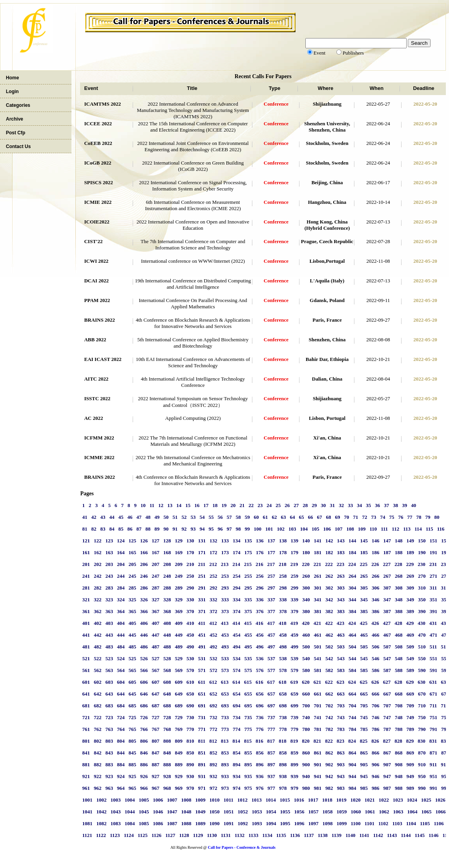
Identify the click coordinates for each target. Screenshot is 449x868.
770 (190, 729)
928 (167, 776)
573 (225, 670)
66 (310, 517)
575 (248, 670)
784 (352, 729)
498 (283, 647)
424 (352, 623)
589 (410, 670)
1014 (271, 800)
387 (387, 611)
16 (197, 505)
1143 (392, 835)
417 (271, 623)
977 (271, 788)
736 (260, 717)
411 (202, 623)
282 (98, 588)
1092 (243, 823)
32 (341, 505)
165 (132, 552)
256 (260, 576)
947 (387, 776)
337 (271, 600)
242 (98, 576)
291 (202, 588)
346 (376, 600)
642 (98, 694)
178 (283, 552)
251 (202, 576)
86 (130, 529)
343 (341, 600)
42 (94, 517)
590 (422, 670)
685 (132, 706)
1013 (257, 800)
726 (144, 717)
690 (190, 706)
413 (225, 623)
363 (109, 611)
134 (237, 541)
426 (375, 623)
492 (214, 647)
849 (179, 753)
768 (167, 729)
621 (318, 682)
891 (202, 765)
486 (144, 647)
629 (410, 682)
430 (422, 623)
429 (410, 623)
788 (399, 729)
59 (247, 517)
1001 (87, 800)
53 (193, 517)
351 (433, 600)
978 (283, 788)
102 (281, 529)
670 (422, 694)
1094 (271, 823)
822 (329, 741)
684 (121, 706)
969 (179, 788)
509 (410, 647)
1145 (420, 835)
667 (387, 694)
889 (179, 765)
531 (202, 658)
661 (318, 694)
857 (271, 753)
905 (364, 765)
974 (237, 788)
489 (179, 647)
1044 (130, 812)
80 (437, 517)
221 (318, 564)
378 (283, 611)
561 (86, 670)
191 (433, 552)
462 (329, 635)
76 (401, 517)
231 (433, 564)
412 (213, 623)
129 (179, 541)
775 (248, 729)
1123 (115, 835)
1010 (214, 800)
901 (318, 765)
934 (237, 776)
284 (121, 588)
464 (352, 635)
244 (121, 576)
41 (85, 517)
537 (271, 658)
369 (179, 611)
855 (248, 753)
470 (422, 635)
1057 (313, 812)
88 (148, 529)
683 (109, 706)
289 (179, 588)
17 (206, 505)
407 (155, 623)
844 (121, 753)
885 (132, 765)
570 (190, 670)
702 (329, 706)
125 (132, 541)
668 (399, 694)
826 (375, 741)
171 (202, 552)
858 (283, 753)
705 (364, 706)
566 (144, 670)
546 (376, 658)
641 (86, 694)
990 (422, 788)
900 (306, 765)
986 (376, 788)
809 (179, 741)
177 (271, 552)
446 (144, 635)
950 (422, 776)
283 (109, 588)
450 (190, 635)
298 (283, 588)
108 (350, 529)
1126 (156, 835)
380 (306, 611)
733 (225, 717)
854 (237, 753)
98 (238, 529)
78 (419, 517)
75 (392, 517)
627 (387, 682)
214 (236, 564)
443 (109, 635)
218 (283, 564)
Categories (18, 105)
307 (387, 588)
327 (155, 600)
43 (103, 517)
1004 (130, 800)
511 (433, 647)
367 (155, 611)
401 (86, 623)
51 (175, 517)
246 (144, 576)
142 (329, 541)
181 (318, 552)
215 (248, 564)
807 (155, 741)
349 (410, 600)
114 (418, 529)
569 (179, 670)
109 (362, 529)
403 (109, 623)
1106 (439, 823)
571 (202, 670)
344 (352, 600)
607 (155, 682)
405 (132, 623)
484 (121, 647)
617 (271, 682)
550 (422, 658)
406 (144, 623)
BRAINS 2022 (99, 320)
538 (283, 658)
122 (98, 541)
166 (144, 552)
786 (376, 729)
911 (433, 765)
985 (364, 788)
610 (190, 682)
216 (259, 564)
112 (395, 529)
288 (167, 588)
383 (341, 611)
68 (328, 517)
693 (225, 706)
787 (387, 729)
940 (306, 776)
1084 (130, 823)
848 (167, 753)
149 (410, 541)
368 (167, 611)
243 (109, 576)
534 (237, 658)
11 (152, 505)
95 (211, 529)
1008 (186, 800)
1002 (101, 800)
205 (132, 564)
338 (283, 600)
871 (433, 753)
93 (193, 529)
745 (364, 717)
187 (387, 552)
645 (132, 694)
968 (167, 788)
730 (190, 717)
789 (410, 729)
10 (143, 505)
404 (121, 623)
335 (248, 600)
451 (202, 635)
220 (306, 564)
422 (329, 623)
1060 (356, 812)
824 (352, 741)
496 (260, 647)
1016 (299, 800)
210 (190, 564)
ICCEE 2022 (98, 124)
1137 (309, 835)
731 (202, 717)
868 (399, 753)
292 (214, 588)
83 (103, 529)
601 (86, 682)
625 (364, 682)
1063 (398, 812)
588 (399, 670)
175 (248, 552)
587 (387, 670)
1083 (115, 823)
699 (294, 706)
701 (318, 706)
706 (376, 706)
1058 (327, 812)
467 (387, 635)
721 (86, 717)
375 (248, 611)
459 (294, 635)
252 (214, 576)
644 (121, 694)
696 (260, 706)
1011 (228, 800)
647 (155, 694)
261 (318, 576)
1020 (356, 800)
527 (155, 658)
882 (98, 765)
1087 (172, 823)
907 (387, 765)
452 (214, 635)
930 (190, 776)
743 (341, 717)
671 (433, 694)
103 (292, 529)
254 (237, 576)
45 (121, 517)
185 (364, 552)
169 (179, 552)
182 (329, 552)
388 (399, 611)
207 (155, 564)
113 (407, 529)
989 (410, 788)
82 (94, 529)
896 (260, 765)
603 (109, 682)
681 (86, 706)
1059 (341, 812)
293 (225, 588)
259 (294, 576)
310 (422, 588)
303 (341, 588)
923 (109, 776)
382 (329, 611)
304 (352, 588)
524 (121, 658)
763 (109, 729)
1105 (425, 823)
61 (265, 517)
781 (318, 729)
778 (283, 729)
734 (237, 717)
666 (376, 694)
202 (98, 564)
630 (422, 682)
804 (121, 741)
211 (202, 564)
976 (260, 788)
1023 (398, 800)
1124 (129, 835)
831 (433, 741)
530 (190, 658)
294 (237, 588)
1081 (87, 823)
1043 (115, 812)
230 (422, 564)
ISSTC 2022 (97, 398)
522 (98, 658)
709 (410, 706)
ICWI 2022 (96, 261)
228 (398, 564)
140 (306, 541)
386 (376, 611)
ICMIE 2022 (98, 202)
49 (157, 517)
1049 (200, 812)
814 (236, 741)
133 (225, 541)
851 (202, 753)
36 (377, 505)
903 (341, 765)
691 (202, 706)
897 (271, 765)
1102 (383, 823)
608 (167, 682)
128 (167, 541)
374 (237, 611)
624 (352, 682)
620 (306, 682)
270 (422, 576)
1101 (370, 823)
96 (220, 529)
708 (399, 706)
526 (144, 658)
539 (294, 658)
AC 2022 (93, 418)
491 (202, 647)
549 (410, 658)
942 (329, 776)
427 (387, 623)
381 (318, 611)
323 (109, 600)
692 (214, 706)
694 (237, 706)
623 (341, 682)
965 (132, 788)
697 (271, 706)
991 (433, 788)
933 (225, 776)
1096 (299, 823)
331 (202, 600)
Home (12, 78)
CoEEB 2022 (98, 143)
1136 (295, 835)
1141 (364, 835)
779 (294, 729)
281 (86, 588)
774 (237, 729)
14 (179, 505)
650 (190, 694)
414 (236, 623)
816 (259, 741)
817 (271, 741)
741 (318, 717)
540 (306, 658)
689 (179, 706)
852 (214, 753)
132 (214, 541)
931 (202, 776)
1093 (257, 823)
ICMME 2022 (99, 457)
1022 (384, 800)
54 (202, 517)
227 (387, 564)
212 (213, 564)
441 (86, 635)
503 (341, 647)
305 (364, 588)
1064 (412, 812)
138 (283, 541)
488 (167, 647)
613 (225, 682)
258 (283, 576)
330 (190, 600)
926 (144, 776)
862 (329, 753)
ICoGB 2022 (98, 163)
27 (296, 505)
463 (341, 635)
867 (387, 753)
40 (413, 505)
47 (139, 517)
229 (410, 564)
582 (329, 670)
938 (283, 776)
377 (271, 611)
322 (98, 600)
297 (271, 588)
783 (341, 729)
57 (229, 517)
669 (410, 694)
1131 (225, 835)
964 (121, 788)
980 (306, 788)
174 (237, 552)
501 (318, 647)
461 (318, 635)
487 (155, 647)
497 (271, 647)
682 (98, 706)
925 (132, 776)
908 (399, 765)
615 (248, 682)
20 (233, 505)
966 (144, 788)
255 (248, 576)
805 (132, 741)
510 (422, 647)
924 (121, 776)
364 (121, 611)
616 (259, 682)
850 (190, 753)
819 (294, 741)
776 (260, 729)
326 (144, 600)
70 (346, 517)
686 (144, 706)
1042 (101, 812)
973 (225, 788)
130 (190, 541)
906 (376, 765)
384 (352, 611)
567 (155, 670)
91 (175, 529)
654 (237, 694)
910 (422, 765)
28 (305, 505)
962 (98, 788)
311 (433, 588)
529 (179, 658)
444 (121, 635)
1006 (158, 800)
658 (283, 694)
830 (422, 741)
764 (121, 729)
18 (215, 505)
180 (306, 552)
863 (341, 753)
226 (375, 564)
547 (387, 658)
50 (166, 517)
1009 (200, 800)
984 (352, 788)
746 (376, 717)
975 (248, 788)
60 (256, 517)
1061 (370, 812)
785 (364, 729)
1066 (440, 812)
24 (269, 505)
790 (422, 729)
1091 (228, 823)
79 (428, 517)
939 (294, 776)
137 (271, 541)
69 (337, 517)
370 (190, 611)
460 (306, 635)
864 (352, 753)
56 (220, 517)
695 (248, 706)
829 (410, 741)
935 (248, 776)
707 (387, 706)
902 (329, 765)
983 (341, 788)
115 (430, 529)
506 (376, 647)
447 (155, 635)
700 (306, 706)
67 (319, 517)
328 (167, 600)
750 (422, 717)
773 (225, 729)
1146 (433, 835)
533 (225, 658)
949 (410, 776)
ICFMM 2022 (99, 438)
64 (292, 517)
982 (329, 788)
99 (247, 529)
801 (86, 741)
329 (179, 600)
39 (404, 505)
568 (167, 670)
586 (376, 670)
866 (376, 753)
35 (368, 505)
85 (121, 529)
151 (433, 541)
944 (352, 776)
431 (433, 623)
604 (121, 682)
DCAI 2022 (96, 281)
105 (316, 529)
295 (248, 588)
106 (327, 529)
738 (283, 717)
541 (318, 658)
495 (248, 647)
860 (306, 753)
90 (166, 529)
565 (132, 670)
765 (132, 729)
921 (86, 776)
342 (329, 600)
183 (341, 552)
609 (179, 682)
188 (399, 552)
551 (433, 658)
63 (283, 517)
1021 (370, 800)
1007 (172, 800)
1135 (281, 835)
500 (306, 647)
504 (352, 647)
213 (225, 564)
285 (132, 588)
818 (283, 741)
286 (144, 588)
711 (433, 706)
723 (109, 717)
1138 (323, 835)
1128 (184, 835)
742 (329, 717)
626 (375, 682)
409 (179, 623)
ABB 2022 (95, 340)
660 (306, 694)
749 (410, 717)
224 (352, 564)
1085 (144, 823)
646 (144, 694)
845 (132, 753)
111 (384, 529)
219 (294, 564)
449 (179, 635)
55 (211, 517)
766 (144, 729)
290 (190, 588)
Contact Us (18, 146)
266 (376, 576)
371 (202, 611)
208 (167, 564)
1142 (378, 835)
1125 (143, 835)
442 (98, 635)
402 (98, 623)
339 (294, 600)
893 (225, 765)
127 (155, 541)
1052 (243, 812)
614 (236, 682)
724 (121, 717)
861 (318, 753)
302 (329, 588)
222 (329, 564)
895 (248, 765)
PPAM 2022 (97, 300)
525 (132, 658)
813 (225, 741)
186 (376, 552)
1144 (406, 835)
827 (387, 741)
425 (364, 623)
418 (283, 623)
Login (12, 92)
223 (341, 564)
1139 (337, 835)
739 (294, 717)
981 (318, 788)
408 (167, 623)
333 (225, 600)
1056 (299, 812)
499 (294, 647)
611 (202, 682)
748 (399, 717)
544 (352, 658)
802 (98, 741)
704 (352, 706)
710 (422, 706)
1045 (144, 812)
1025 (426, 800)
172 (214, 552)
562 (98, 670)
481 (86, 647)
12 (161, 505)
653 (225, 694)
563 (109, 670)
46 (130, 517)
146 (376, 541)
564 (121, 670)
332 (214, 600)
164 (121, 552)
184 (352, 552)
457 (271, 635)
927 (155, 776)
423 (341, 623)
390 (422, 611)
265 (364, 576)
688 (167, 706)
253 (225, 576)
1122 (101, 835)
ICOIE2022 (97, 222)
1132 (240, 835)
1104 (411, 823)
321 (86, 600)
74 (382, 517)
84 (112, 529)
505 (364, 647)
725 (132, 717)
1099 (341, 823)
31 (332, 505)
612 (213, 682)
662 (329, 694)
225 (364, 564)
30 (323, 505)
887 (155, 765)
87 (139, 529)
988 (399, 788)
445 (132, 635)
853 (225, 753)
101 (269, 529)
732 (214, 717)
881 (86, 765)
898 (283, 765)
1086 (158, 823)
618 (283, 682)
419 (294, 623)
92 (184, 529)
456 (260, 635)
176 (260, 552)
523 (109, 658)
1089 (200, 823)
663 (341, 694)
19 (224, 505)
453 (225, 635)
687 (155, 706)
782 (329, 729)
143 (341, 541)
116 (441, 529)
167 (155, 552)
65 (301, 517)
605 (132, 682)
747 (387, 717)
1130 (212, 835)
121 (86, 541)
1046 (158, 812)
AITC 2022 (96, 379)
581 (318, 670)
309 (410, 588)
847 (155, 753)
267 (387, 576)
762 (98, 729)
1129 (198, 835)
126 (144, 541)
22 (251, 505)
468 (399, 635)
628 (398, 682)
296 (260, 588)
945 (364, 776)
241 (86, 576)
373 (225, 611)
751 (433, 717)
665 (364, 694)
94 (202, 529)
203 (109, 564)
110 (373, 529)
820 (306, 741)
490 (190, 647)
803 (109, 741)
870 (422, 753)
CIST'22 (93, 241)
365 (132, 611)
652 (214, 694)
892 (214, 765)
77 (410, 517)
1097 (313, 823)
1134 (267, 835)
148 (399, 541)
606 (144, 682)
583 (341, 670)
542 (329, 658)
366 (144, 611)
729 (179, 717)
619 (294, 682)
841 (86, 753)
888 (167, 765)
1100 (355, 823)
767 (155, 729)
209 (179, 564)
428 (398, 623)
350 (422, 600)
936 (260, 776)
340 (306, 600)
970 (190, 788)
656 (260, 694)
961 (86, 788)
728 (167, 717)
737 (271, 717)
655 (248, 694)
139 (294, 541)
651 (202, 694)
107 (339, 529)
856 (260, 753)
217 (271, 564)
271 (433, 576)
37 (386, 505)
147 (387, 541)
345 (364, 600)
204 (121, 564)
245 (132, 576)
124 (121, 541)
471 (433, 635)
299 (294, 588)
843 (109, 753)
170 (190, 552)
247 (155, 576)
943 (341, 776)
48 (148, 517)
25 (278, 505)
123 (109, 541)
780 (306, 729)
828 (398, 741)
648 (167, 694)
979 (294, 788)
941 (318, 776)
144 (352, 541)
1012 (243, 800)
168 (167, 552)
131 (202, 541)
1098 (327, 823)
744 (352, 717)
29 (314, 505)
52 (184, 517)
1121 (87, 835)
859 (294, 753)
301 (318, 588)
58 (238, 517)
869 (410, 753)
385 (364, 611)
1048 (186, 812)
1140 (350, 835)
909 (410, 765)
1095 (285, 823)
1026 (440, 800)
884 (121, 765)
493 (225, 647)
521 (86, 658)
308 (399, 588)
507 (387, 647)
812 (213, 741)
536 (260, 658)
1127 (170, 835)
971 (202, 788)
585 (364, 670)
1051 (228, 812)
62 (274, 517)
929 (179, 776)
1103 (397, 823)
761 (86, 729)
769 (179, 729)
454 (237, 635)
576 (260, 670)
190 (422, 552)
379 (294, 611)
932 (214, 776)
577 (271, 670)
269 (410, 576)
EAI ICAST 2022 (103, 359)
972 (214, 788)
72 (364, 517)
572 (214, 670)
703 (341, 706)
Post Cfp (16, 133)
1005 (144, 800)
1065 (426, 812)
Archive (15, 119)
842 (98, 753)
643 (109, 694)
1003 (115, 800)
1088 (186, 823)
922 (98, 776)
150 (422, 541)
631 (433, 682)
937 (271, 776)
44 (112, 517)
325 (132, 600)
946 (376, 776)
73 (373, 517)
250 (190, 576)
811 (202, 741)
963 (109, 788)
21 (242, 505)
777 (271, 729)
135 (248, 541)
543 (341, 658)
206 (144, 564)
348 (399, 600)
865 (364, 753)
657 (271, 694)
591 (433, 670)
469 (410, 635)
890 (190, 765)
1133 (253, 835)
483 (109, 647)
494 (237, 647)
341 (318, 600)
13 (170, 505)
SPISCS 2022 (98, 182)
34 (359, 505)
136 (260, 541)
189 (410, 552)
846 (144, 753)
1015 (285, 800)
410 (190, 623)
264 (352, 576)
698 (283, 706)
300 (306, 588)
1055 (285, 812)
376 (260, 611)
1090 (214, 823)
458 (283, 635)
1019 (341, 800)
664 (352, 694)
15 (188, 505)
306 (376, 588)
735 (248, 717)
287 (155, 588)
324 (121, 600)
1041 (87, 812)
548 (399, 658)
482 (98, 647)
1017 (313, 800)
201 (86, 564)
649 (179, 694)
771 (202, 729)
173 (225, 552)
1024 (412, 800)
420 (306, 623)
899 (294, 765)
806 (144, 741)
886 (144, 765)
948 (399, 776)
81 (85, 529)
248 (167, 576)
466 (376, 635)
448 (167, 635)
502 (329, 647)
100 (257, 529)
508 (399, 647)
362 (98, 611)
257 (271, 576)
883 (109, 765)
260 (306, 576)
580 (306, 670)
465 (364, 635)
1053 (257, 812)
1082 (101, 823)
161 (86, 552)
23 (260, 505)
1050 (214, 812)
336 (260, 600)
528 (167, 658)
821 (318, 741)
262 (329, 576)
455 (248, 635)
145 (364, 541)
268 (399, 576)
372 (214, 611)
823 (341, 741)
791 (433, 729)
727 (155, 717)
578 (283, 670)
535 (248, 658)
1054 (271, 812)
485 (132, 647)
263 (341, 576)
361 (86, 611)
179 (294, 552)
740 (306, 717)
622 (329, 682)
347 (387, 600)
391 (433, 611)
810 (190, 741)
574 (237, 670)
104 (304, 529)
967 (155, 788)
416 (259, 623)
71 (355, 517)
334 (237, 600)
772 (214, 729)
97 (229, 529)
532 (214, 658)
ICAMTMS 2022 (102, 104)
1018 (327, 800)
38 (395, 505)
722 (98, 717)
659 (294, 694)
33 (350, 505)
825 (364, 741)
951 (433, 776)
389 (410, 611)
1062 (384, 812)
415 (248, 623)
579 (294, 670)
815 (248, 741)
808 (167, 741)
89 (157, 529)
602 (98, 682)
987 (387, 788)
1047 (172, 812)
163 (109, 552)
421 (318, 623)
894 (237, 765)
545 (364, 658)
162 (98, 552)
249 (179, 576)
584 (352, 670)
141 (318, 541)
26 (287, 505)
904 (352, 765)
